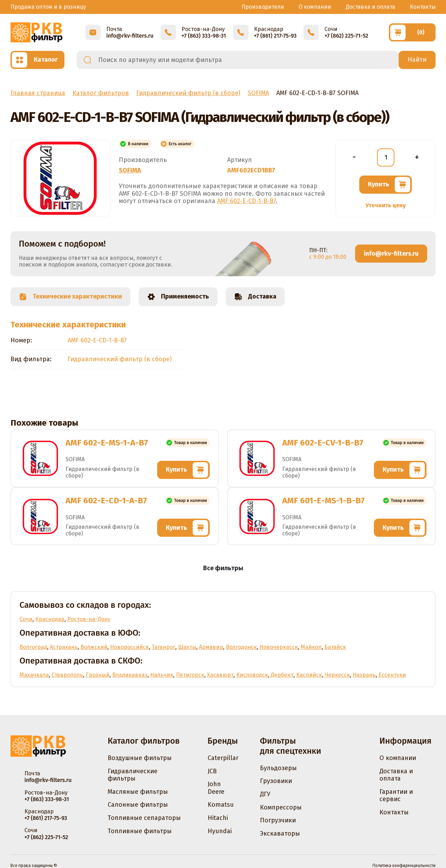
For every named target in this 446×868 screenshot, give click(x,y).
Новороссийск (129, 647)
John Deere (216, 788)
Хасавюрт (220, 675)
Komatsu (221, 805)
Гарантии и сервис (396, 796)
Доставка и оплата (370, 7)
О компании (315, 7)
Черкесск (337, 675)
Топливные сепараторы (144, 818)
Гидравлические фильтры (133, 775)
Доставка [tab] (255, 297)
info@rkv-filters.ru (391, 254)
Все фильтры (223, 568)
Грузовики (276, 781)
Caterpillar (223, 758)
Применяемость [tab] (178, 297)
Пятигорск (190, 675)
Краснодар (50, 619)
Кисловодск (252, 675)
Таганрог (163, 647)
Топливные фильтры (140, 831)
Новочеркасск (279, 647)
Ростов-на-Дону (89, 619)
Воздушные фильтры (140, 758)
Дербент (282, 675)
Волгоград (33, 647)
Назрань (364, 675)
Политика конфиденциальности (404, 866)
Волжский (94, 647)
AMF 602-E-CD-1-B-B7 (246, 201)
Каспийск (309, 675)
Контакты (423, 7)
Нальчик (162, 675)
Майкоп (311, 647)
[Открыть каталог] (37, 60)
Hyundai (220, 831)
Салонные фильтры (138, 805)
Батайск (335, 647)
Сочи (26, 619)
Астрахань (64, 647)
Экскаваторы (280, 834)
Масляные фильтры (138, 792)
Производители (263, 7)
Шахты (187, 647)
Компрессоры (281, 807)
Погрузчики (278, 820)
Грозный (98, 675)
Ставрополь (67, 675)
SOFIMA (130, 170)
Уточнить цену (386, 205)
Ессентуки (392, 675)
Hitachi (218, 818)
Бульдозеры (278, 768)
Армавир (211, 647)
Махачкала (34, 675)
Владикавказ (130, 675)
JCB (212, 771)
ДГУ (265, 794)
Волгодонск (241, 647)
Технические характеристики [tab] (70, 297)
